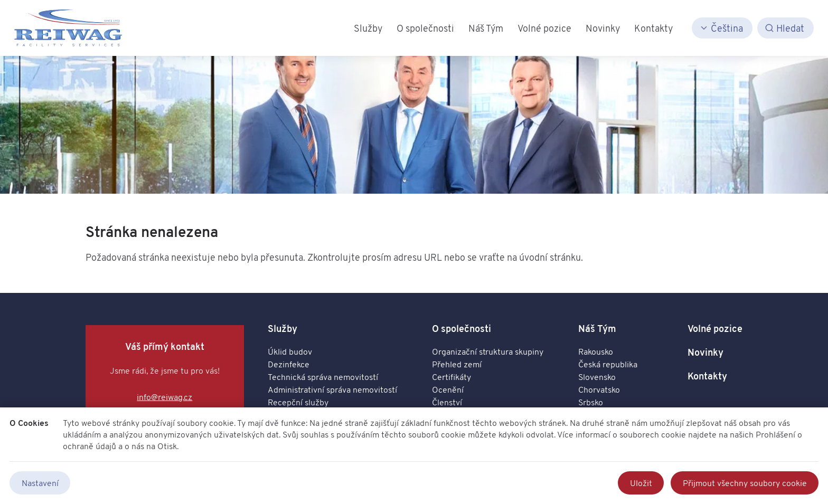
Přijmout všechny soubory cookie (745, 483)
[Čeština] (722, 28)
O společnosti (462, 329)
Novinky (705, 352)
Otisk (167, 446)
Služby (283, 329)
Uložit (641, 483)
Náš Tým (597, 329)
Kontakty (707, 376)
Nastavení (40, 483)
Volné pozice (715, 329)
